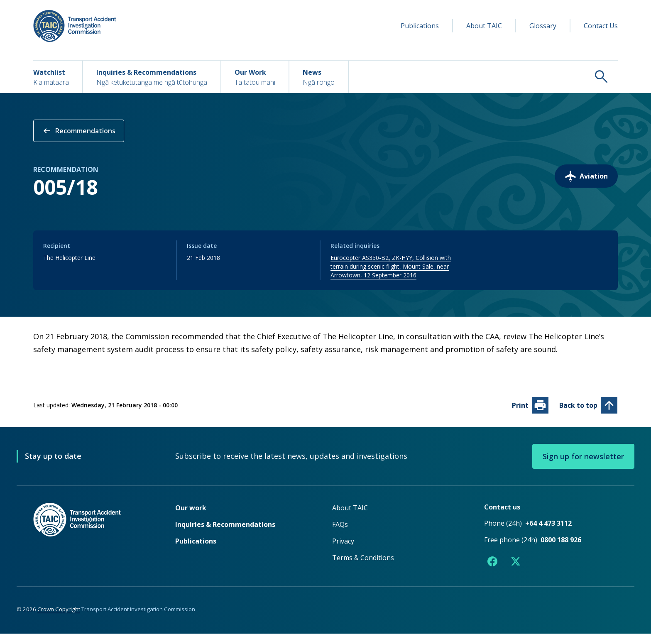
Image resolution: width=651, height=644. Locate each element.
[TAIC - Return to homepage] (92, 547)
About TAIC (484, 26)
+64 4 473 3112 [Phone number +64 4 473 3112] (548, 534)
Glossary (543, 26)
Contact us (502, 517)
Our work (191, 518)
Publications (420, 26)
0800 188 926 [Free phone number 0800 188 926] (561, 550)
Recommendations (79, 131)
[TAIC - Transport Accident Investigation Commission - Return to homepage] (75, 26)
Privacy (343, 551)
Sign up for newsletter (583, 467)
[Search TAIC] (483, 76)
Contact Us (601, 26)
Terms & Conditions (363, 568)
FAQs (340, 535)
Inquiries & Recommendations (225, 535)
